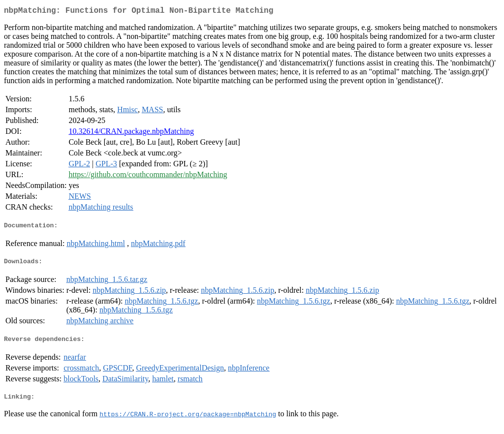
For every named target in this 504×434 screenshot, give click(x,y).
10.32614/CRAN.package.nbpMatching (131, 133)
